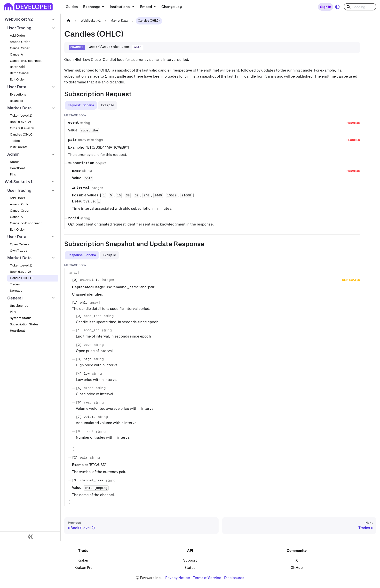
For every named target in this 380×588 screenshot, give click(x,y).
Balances (16, 101)
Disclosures (234, 578)
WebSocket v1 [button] (19, 182)
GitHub (297, 568)
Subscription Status (24, 324)
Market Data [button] (20, 108)
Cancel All (17, 54)
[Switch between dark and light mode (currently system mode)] (337, 7)
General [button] (15, 298)
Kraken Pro (83, 568)
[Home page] (69, 21)
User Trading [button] (19, 28)
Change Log (172, 7)
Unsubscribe (19, 306)
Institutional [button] (120, 7)
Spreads (16, 291)
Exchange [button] (92, 7)
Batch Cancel (20, 73)
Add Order (18, 36)
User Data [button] (17, 87)
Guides (72, 7)
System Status (21, 318)
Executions (18, 94)
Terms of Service (207, 578)
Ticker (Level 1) (21, 116)
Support (190, 560)
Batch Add (17, 67)
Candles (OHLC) (22, 134)
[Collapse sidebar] (30, 536)
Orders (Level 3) (22, 128)
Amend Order (20, 42)
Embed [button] (146, 7)
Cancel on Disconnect (26, 61)
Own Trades (19, 251)
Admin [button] (13, 154)
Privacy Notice (178, 578)
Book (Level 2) (20, 122)
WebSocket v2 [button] (19, 19)
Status (15, 162)
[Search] (360, 7)
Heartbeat (17, 168)
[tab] (81, 105)
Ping (13, 174)
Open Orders (20, 244)
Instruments (19, 147)
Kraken (83, 560)
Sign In (326, 7)
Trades (15, 141)
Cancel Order (20, 48)
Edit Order (17, 79)
